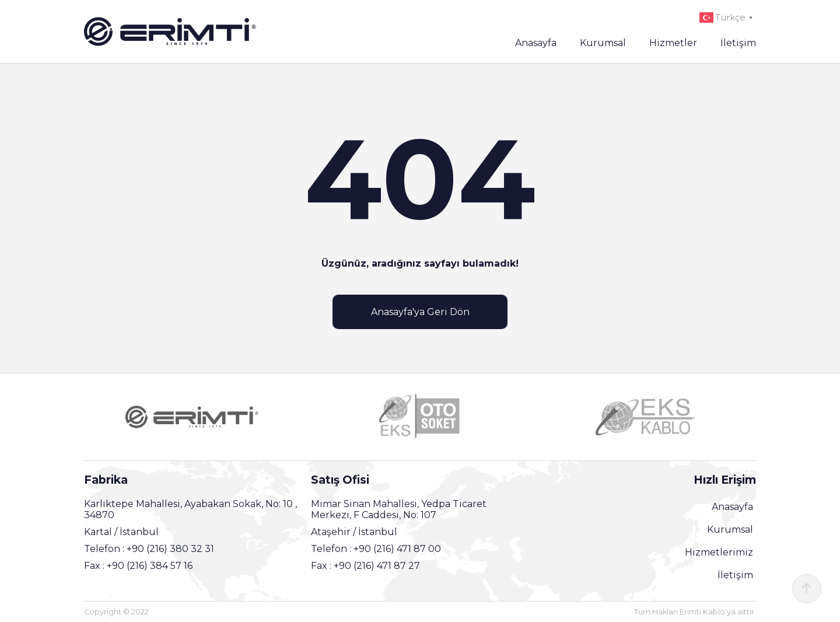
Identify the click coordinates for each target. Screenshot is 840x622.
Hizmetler (673, 43)
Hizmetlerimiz (719, 552)
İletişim (738, 43)
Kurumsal (603, 43)
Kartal (99, 532)
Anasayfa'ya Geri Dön (420, 312)
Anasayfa (536, 43)
